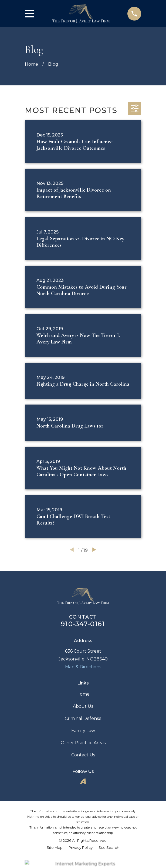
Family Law (83, 731)
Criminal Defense (83, 718)
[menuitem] (55, 848)
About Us (83, 706)
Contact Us (83, 755)
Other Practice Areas (83, 743)
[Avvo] (83, 781)
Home (83, 694)
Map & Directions (83, 667)
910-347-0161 (83, 624)
